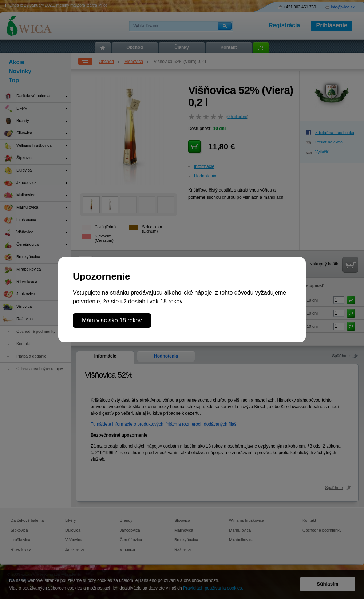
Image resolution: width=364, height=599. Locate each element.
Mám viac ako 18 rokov (112, 320)
